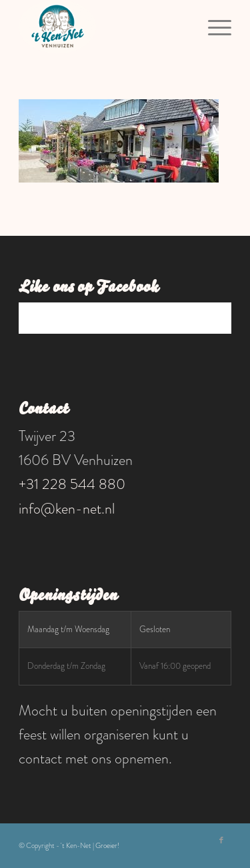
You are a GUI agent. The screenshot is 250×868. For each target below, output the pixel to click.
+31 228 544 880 (72, 484)
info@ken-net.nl (67, 509)
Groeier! (107, 845)
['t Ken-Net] (104, 27)
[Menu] (213, 27)
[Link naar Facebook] (221, 840)
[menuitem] (213, 27)
